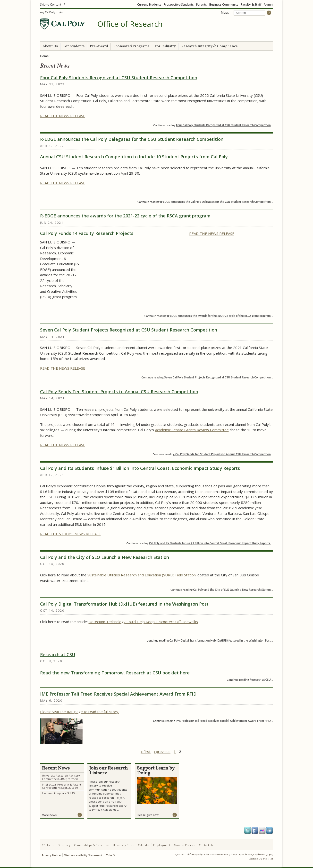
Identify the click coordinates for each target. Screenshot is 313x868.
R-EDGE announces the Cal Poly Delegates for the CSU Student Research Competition (132, 139)
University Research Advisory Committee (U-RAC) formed (61, 777)
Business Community (224, 4)
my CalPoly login (51, 12)
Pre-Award (99, 46)
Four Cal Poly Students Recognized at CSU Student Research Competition (119, 78)
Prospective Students (179, 4)
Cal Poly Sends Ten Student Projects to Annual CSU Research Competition (119, 392)
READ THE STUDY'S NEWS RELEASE (70, 534)
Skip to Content (51, 4)
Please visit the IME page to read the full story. (80, 712)
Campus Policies (185, 845)
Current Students (149, 4)
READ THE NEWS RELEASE (63, 116)
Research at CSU (58, 654)
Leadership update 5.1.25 (58, 793)
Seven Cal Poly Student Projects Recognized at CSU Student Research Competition (129, 330)
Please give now (148, 815)
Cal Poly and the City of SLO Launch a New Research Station (105, 557)
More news (49, 815)
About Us (50, 46)
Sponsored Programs (131, 46)
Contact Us (206, 845)
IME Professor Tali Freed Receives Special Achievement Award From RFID (118, 694)
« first (146, 752)
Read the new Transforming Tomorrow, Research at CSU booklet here (115, 673)
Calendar (144, 845)
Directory (64, 845)
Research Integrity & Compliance (209, 46)
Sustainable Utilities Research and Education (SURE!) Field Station (142, 575)
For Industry (165, 46)
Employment (162, 845)
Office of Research (130, 24)
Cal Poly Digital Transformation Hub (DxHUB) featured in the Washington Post (124, 604)
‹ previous (162, 752)
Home (44, 56)
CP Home (48, 845)
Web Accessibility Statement (83, 855)
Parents (202, 4)
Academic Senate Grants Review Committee (192, 430)
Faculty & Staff (251, 4)
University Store (124, 845)
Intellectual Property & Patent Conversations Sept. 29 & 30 (62, 786)
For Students (74, 46)
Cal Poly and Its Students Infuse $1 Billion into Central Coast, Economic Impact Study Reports (141, 468)
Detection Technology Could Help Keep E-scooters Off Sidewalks (143, 622)
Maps (225, 13)
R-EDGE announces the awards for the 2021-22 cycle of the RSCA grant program (125, 216)
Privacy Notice (51, 855)
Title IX (110, 855)
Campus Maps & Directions (92, 845)
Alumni (268, 4)
